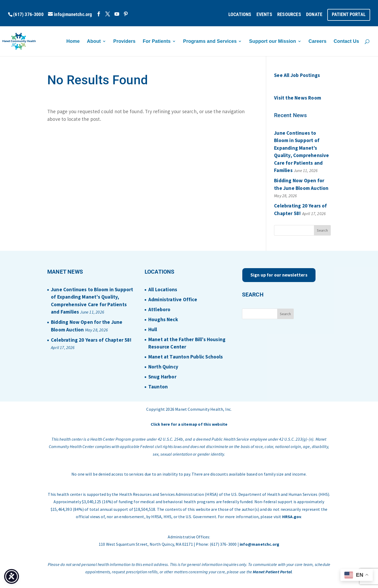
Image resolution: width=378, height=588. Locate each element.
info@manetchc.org (259, 544)
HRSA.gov (292, 517)
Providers (125, 42)
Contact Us (346, 42)
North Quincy (163, 367)
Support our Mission (273, 42)
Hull (153, 329)
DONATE (314, 15)
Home (73, 42)
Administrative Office (173, 299)
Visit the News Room (298, 98)
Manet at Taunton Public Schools (186, 357)
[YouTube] (117, 14)
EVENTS (264, 15)
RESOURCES (289, 15)
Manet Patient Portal (272, 572)
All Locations (163, 289)
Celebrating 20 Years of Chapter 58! (91, 340)
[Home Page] (31, 41)
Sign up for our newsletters (279, 275)
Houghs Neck (163, 319)
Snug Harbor (162, 377)
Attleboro (159, 309)
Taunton (158, 387)
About (94, 42)
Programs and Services (210, 42)
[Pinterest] (126, 14)
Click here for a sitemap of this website (189, 424)
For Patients (157, 42)
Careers (317, 42)
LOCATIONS (240, 15)
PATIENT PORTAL (349, 15)
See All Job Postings (297, 75)
